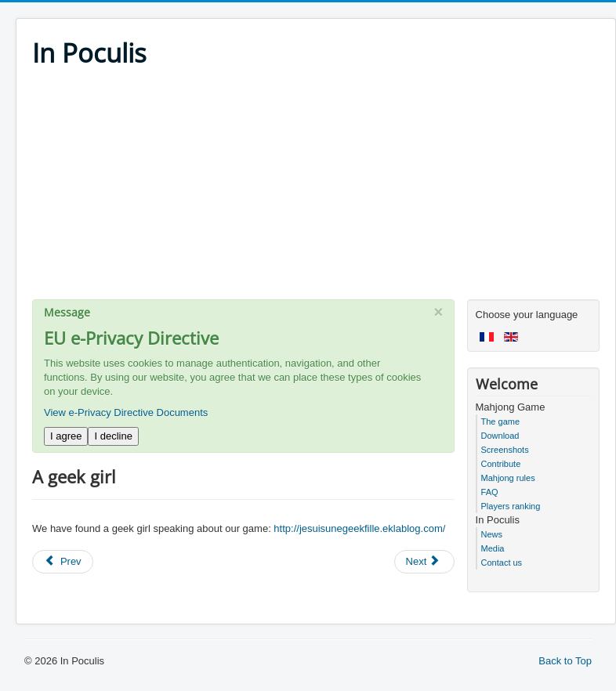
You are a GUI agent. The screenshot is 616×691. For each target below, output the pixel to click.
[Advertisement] (316, 190)
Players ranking (511, 506)
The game (501, 421)
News (492, 534)
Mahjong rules (508, 478)
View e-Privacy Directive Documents (126, 412)
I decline (113, 436)
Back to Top (565, 661)
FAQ (490, 492)
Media (493, 548)
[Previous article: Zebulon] (63, 562)
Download (500, 436)
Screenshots (505, 450)
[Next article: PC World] (425, 562)
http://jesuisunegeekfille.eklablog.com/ (359, 528)
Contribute (501, 464)
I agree (66, 436)
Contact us (502, 563)
